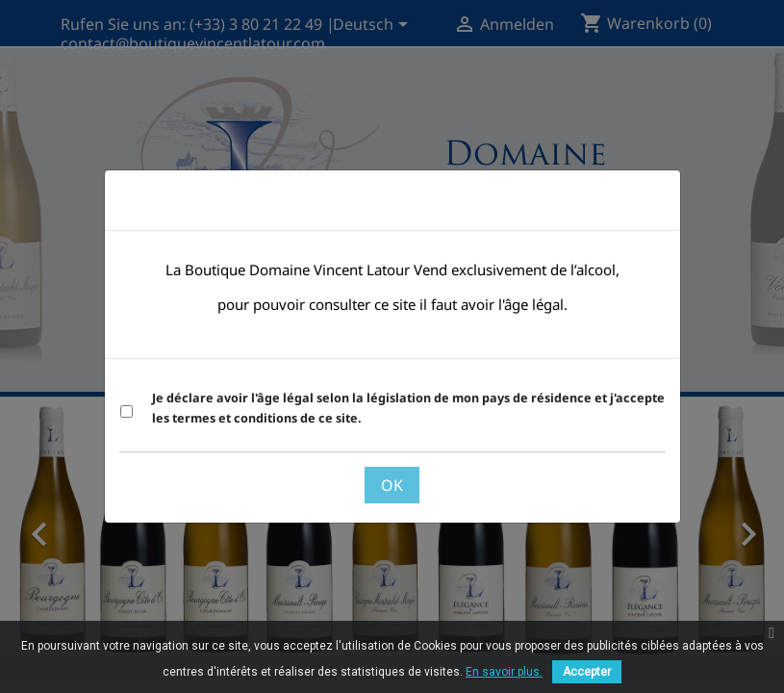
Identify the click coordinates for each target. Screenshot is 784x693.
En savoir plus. (504, 672)
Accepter (587, 672)
